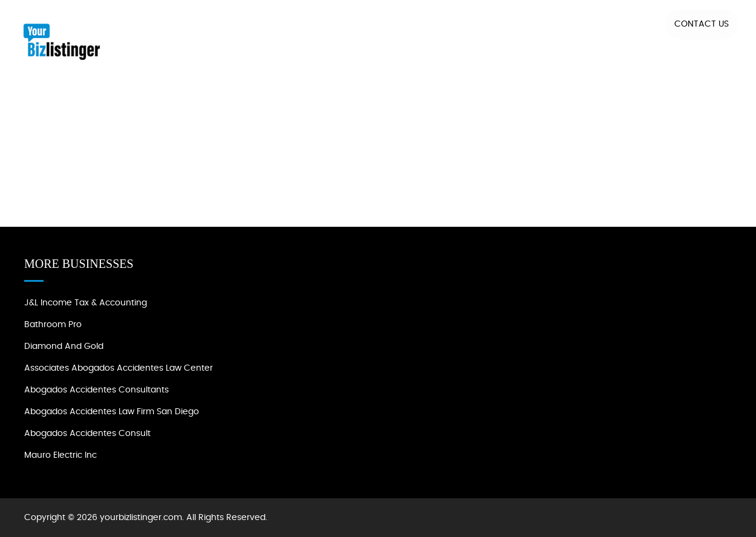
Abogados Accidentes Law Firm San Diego (112, 412)
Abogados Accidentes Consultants (96, 390)
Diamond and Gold (64, 347)
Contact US (702, 24)
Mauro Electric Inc (60, 455)
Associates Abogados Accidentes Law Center (119, 368)
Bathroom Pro (53, 325)
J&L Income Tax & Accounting (86, 303)
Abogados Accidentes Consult (87, 434)
